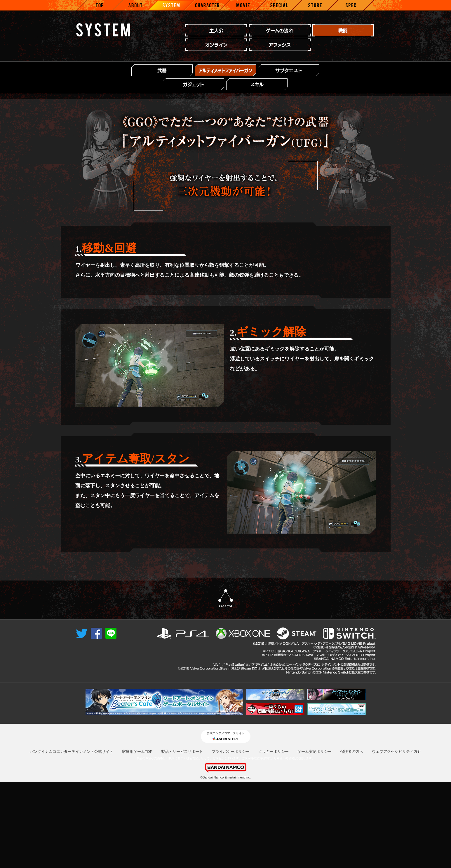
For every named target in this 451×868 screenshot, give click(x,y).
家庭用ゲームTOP (137, 838)
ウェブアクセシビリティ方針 (397, 838)
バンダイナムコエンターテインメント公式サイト (72, 838)
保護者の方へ (352, 838)
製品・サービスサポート (182, 838)
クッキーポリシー (274, 838)
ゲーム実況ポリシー (315, 838)
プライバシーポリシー (231, 838)
